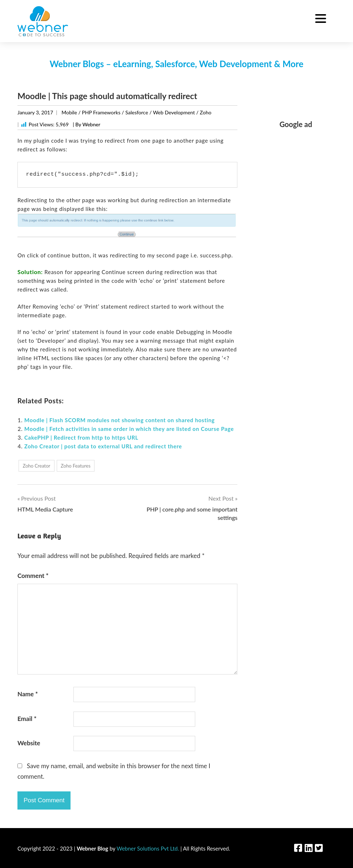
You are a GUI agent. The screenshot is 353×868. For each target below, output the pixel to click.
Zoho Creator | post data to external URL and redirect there (103, 446)
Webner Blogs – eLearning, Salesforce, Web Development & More (176, 64)
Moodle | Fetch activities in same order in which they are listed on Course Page (129, 429)
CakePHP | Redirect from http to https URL (81, 437)
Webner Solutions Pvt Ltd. (148, 848)
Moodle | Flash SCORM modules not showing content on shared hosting (120, 420)
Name (28, 694)
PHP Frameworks (101, 112)
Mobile (69, 112)
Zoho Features (76, 466)
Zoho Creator (36, 466)
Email (27, 719)
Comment (33, 576)
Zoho (206, 112)
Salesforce (137, 112)
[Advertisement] (296, 244)
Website (29, 743)
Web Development (174, 112)
